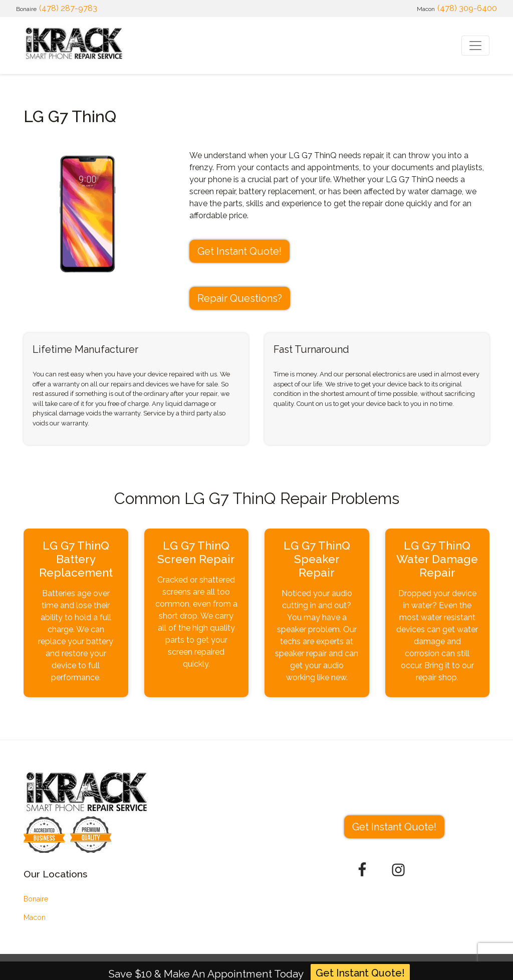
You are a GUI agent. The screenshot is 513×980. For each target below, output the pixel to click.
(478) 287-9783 (68, 8)
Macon (35, 917)
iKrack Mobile (70, 967)
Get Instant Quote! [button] (239, 251)
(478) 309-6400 (467, 8)
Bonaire (36, 899)
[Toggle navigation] (475, 46)
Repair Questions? (240, 298)
